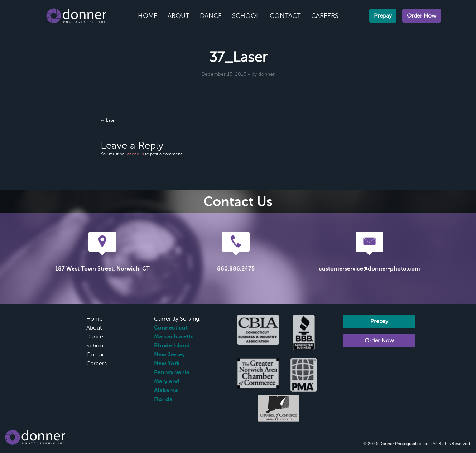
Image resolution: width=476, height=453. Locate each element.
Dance (211, 16)
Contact (285, 16)
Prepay (383, 16)
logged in (135, 154)
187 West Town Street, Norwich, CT (102, 269)
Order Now (422, 16)
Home (148, 16)
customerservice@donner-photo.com (369, 269)
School (246, 16)
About (179, 16)
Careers (325, 16)
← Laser (108, 120)
